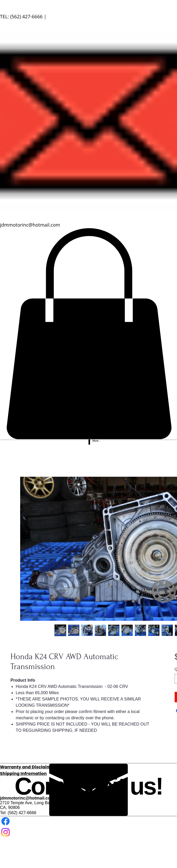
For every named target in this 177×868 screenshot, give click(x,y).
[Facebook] (88, 821)
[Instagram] (88, 832)
